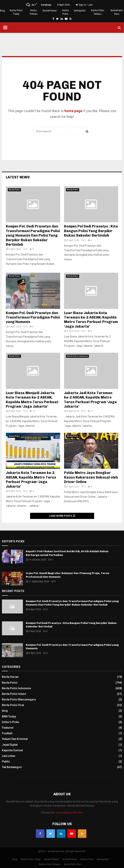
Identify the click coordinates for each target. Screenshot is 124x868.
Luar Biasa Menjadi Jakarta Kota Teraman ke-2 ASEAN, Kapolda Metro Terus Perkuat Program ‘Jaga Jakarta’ (32, 400)
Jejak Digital (10, 745)
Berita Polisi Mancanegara (19, 699)
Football (7, 733)
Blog (2, 11)
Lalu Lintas (9, 756)
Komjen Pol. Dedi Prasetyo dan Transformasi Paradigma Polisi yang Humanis (33, 317)
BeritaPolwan (50, 11)
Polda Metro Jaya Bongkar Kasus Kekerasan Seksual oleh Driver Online (91, 477)
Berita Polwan (34, 12)
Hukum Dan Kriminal (15, 739)
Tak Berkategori (12, 767)
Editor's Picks (11, 722)
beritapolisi (80, 11)
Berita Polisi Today (16, 12)
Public (6, 762)
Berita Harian (10, 677)
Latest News (18, 177)
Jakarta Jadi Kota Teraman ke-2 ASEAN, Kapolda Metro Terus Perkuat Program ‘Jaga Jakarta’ (90, 400)
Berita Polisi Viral (13, 705)
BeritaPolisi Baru (117, 12)
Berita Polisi (65, 12)
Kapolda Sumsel (12, 750)
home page (73, 111)
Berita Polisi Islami (14, 694)
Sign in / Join (84, 5)
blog (5, 711)
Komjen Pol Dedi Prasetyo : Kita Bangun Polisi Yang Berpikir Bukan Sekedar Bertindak (91, 231)
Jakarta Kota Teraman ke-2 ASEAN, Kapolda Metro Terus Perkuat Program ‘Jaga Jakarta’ (31, 480)
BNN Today (9, 716)
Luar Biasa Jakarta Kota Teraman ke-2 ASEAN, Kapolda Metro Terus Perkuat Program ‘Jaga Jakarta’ (91, 320)
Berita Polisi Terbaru (98, 12)
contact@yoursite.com (69, 813)
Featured (8, 728)
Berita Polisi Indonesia (77, 356)
